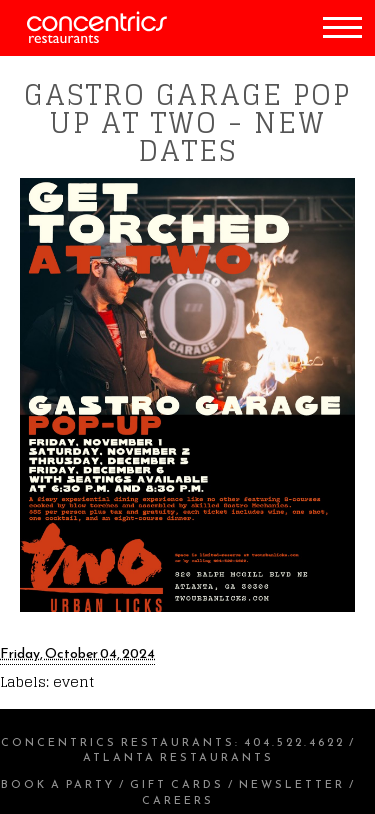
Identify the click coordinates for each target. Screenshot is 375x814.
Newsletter (292, 784)
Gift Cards (177, 784)
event (73, 681)
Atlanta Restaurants (178, 757)
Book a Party (58, 784)
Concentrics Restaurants (118, 742)
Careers (178, 800)
